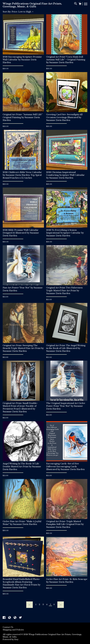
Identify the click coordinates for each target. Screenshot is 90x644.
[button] (22, 12)
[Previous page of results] (30, 605)
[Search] (76, 4)
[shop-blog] (10, 618)
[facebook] (4, 618)
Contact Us (8, 627)
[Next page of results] (61, 605)
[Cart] (80, 4)
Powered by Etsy (11, 639)
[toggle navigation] (86, 4)
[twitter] (20, 618)
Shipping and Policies (13, 630)
